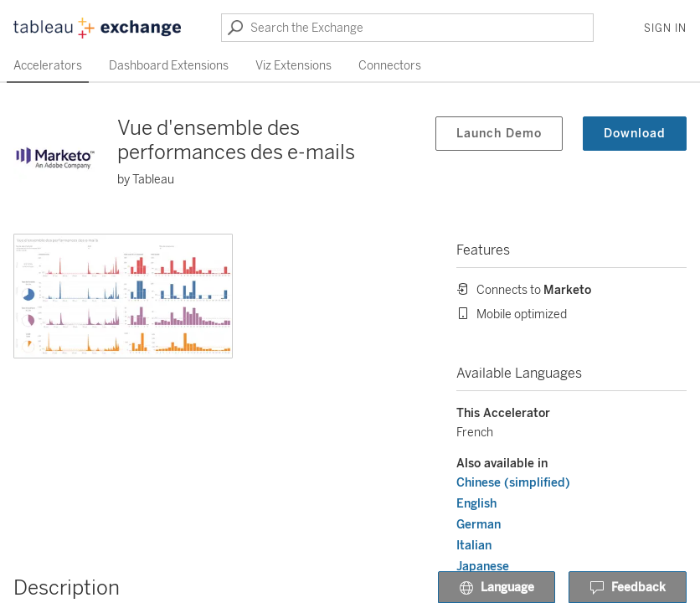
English (476, 504)
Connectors (390, 66)
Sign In (665, 28)
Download (635, 134)
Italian (474, 546)
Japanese (483, 567)
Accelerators (48, 66)
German (479, 525)
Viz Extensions (293, 66)
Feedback (628, 588)
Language (497, 588)
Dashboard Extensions (169, 66)
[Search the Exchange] (407, 28)
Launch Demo (499, 134)
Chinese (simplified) (513, 483)
